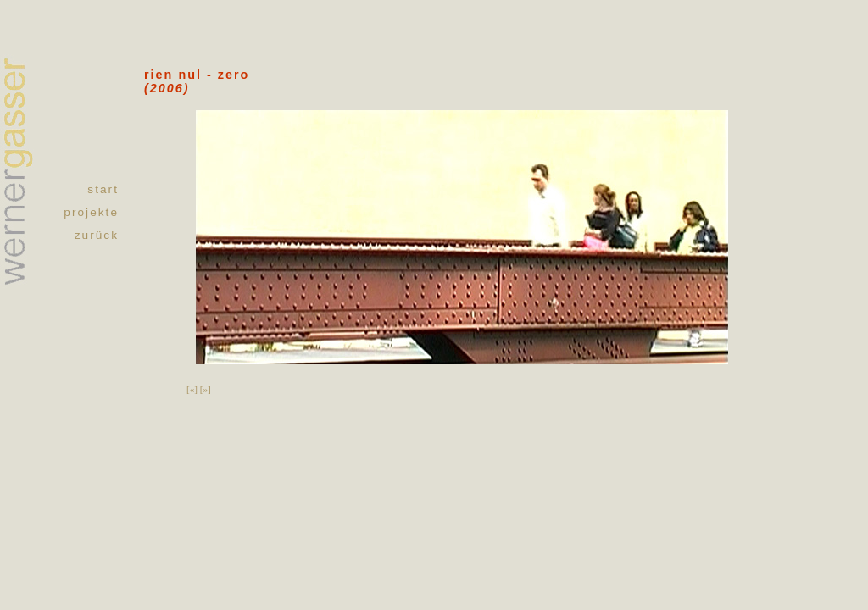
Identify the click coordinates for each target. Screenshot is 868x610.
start (103, 189)
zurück (97, 235)
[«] (192, 389)
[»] (206, 389)
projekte (91, 212)
